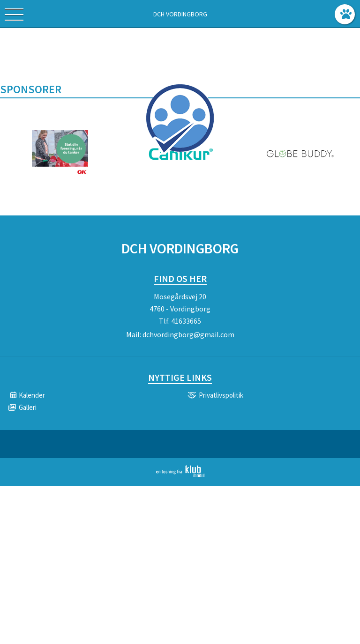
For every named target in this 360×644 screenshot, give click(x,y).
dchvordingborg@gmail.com (188, 334)
